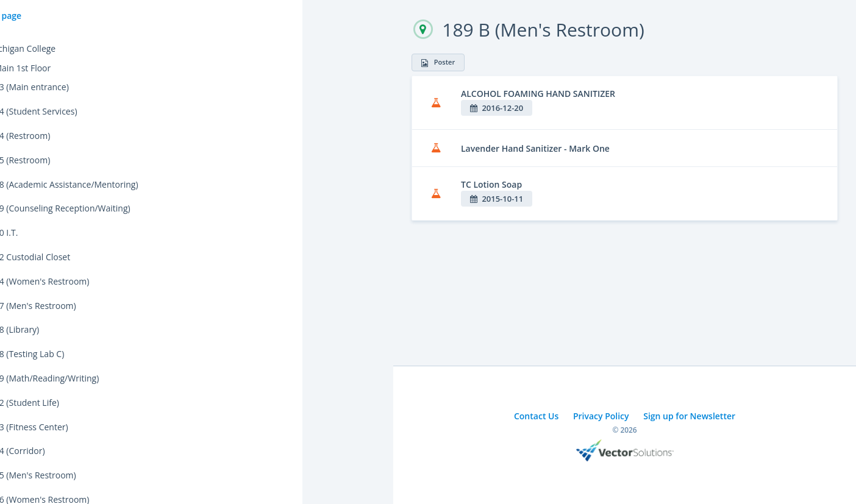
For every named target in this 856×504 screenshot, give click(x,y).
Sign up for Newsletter (689, 416)
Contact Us (536, 416)
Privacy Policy (601, 416)
